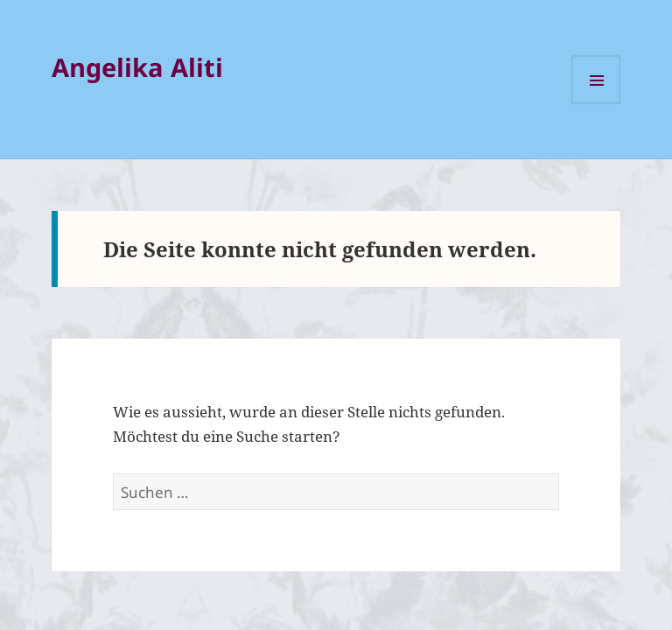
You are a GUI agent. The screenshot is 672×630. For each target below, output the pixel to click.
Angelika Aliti (137, 67)
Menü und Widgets (596, 80)
